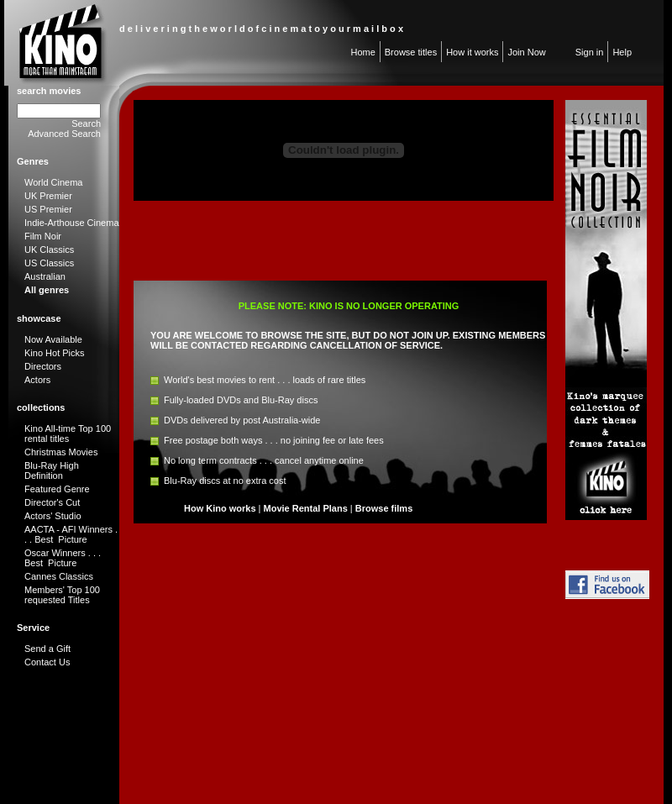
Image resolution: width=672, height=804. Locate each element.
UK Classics (49, 250)
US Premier (48, 209)
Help (622, 52)
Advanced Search (64, 134)
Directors (43, 366)
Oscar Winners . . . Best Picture (63, 558)
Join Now (526, 52)
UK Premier (48, 196)
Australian (45, 276)
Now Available (53, 339)
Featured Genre (57, 489)
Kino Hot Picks (55, 353)
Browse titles (411, 52)
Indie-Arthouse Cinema (72, 223)
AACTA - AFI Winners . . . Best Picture (71, 534)
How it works (472, 52)
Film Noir (43, 236)
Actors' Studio (53, 516)
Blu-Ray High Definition (52, 470)
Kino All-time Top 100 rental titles (68, 434)
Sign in (590, 52)
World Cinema (54, 182)
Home (362, 52)
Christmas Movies (61, 452)
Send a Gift (47, 649)
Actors (37, 380)
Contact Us (47, 662)
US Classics (49, 263)
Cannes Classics (59, 576)
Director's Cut (52, 502)
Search (86, 123)
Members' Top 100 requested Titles (62, 595)
